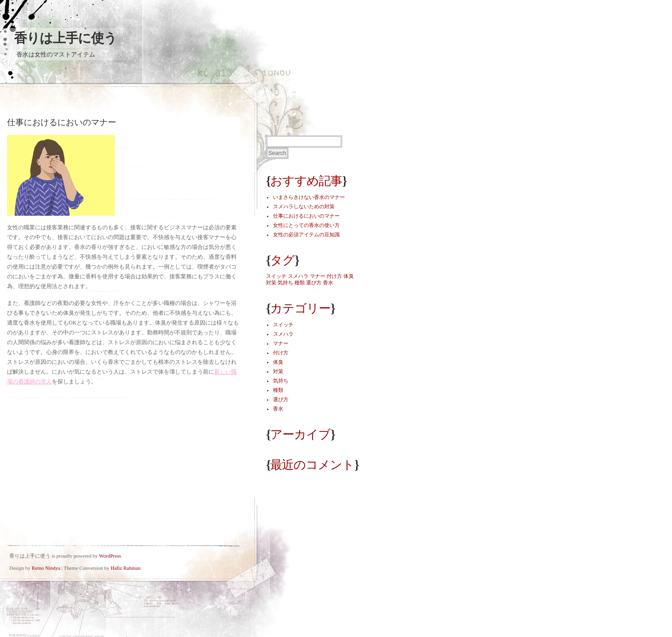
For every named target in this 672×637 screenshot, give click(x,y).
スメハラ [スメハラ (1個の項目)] (298, 276)
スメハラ (283, 334)
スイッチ (283, 325)
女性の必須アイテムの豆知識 (306, 234)
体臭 (278, 362)
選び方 (281, 399)
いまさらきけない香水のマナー (309, 197)
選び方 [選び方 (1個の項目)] (314, 283)
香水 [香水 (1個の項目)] (328, 283)
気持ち (281, 381)
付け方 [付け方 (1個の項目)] (334, 276)
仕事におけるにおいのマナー (306, 216)
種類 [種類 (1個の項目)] (300, 283)
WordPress (110, 556)
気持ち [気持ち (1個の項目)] (285, 283)
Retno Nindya (46, 568)
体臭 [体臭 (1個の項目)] (349, 276)
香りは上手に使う (65, 38)
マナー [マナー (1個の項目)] (318, 276)
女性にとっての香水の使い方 (306, 225)
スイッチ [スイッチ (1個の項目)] (276, 276)
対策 (278, 371)
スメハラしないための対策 (304, 206)
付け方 (281, 353)
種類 (278, 390)
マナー (281, 343)
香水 (278, 409)
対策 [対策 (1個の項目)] (271, 283)
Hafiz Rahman (126, 568)
